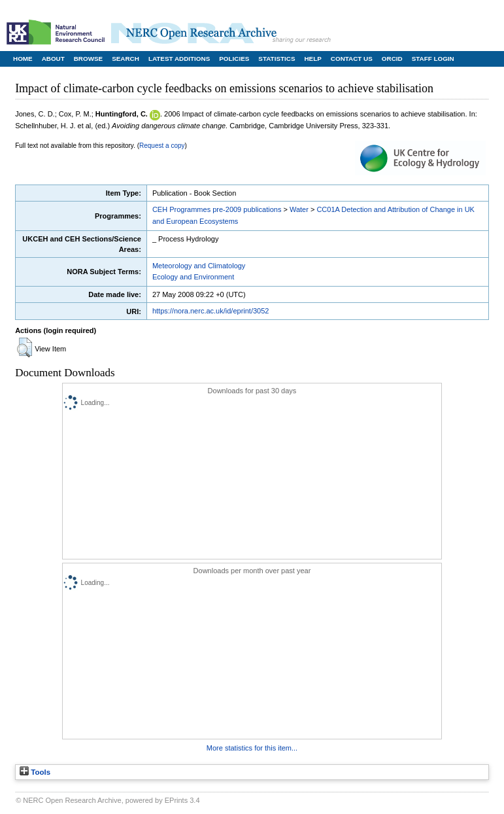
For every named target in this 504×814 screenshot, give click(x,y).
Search (126, 59)
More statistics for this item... (252, 748)
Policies (234, 59)
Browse (88, 59)
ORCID (392, 59)
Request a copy (162, 146)
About (53, 59)
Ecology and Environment (193, 277)
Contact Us (352, 59)
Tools (35, 772)
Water (299, 209)
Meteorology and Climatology (199, 266)
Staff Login (433, 59)
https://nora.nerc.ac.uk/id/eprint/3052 (211, 311)
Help (312, 59)
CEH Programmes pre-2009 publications (217, 209)
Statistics (277, 59)
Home (23, 59)
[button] (25, 347)
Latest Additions (179, 59)
